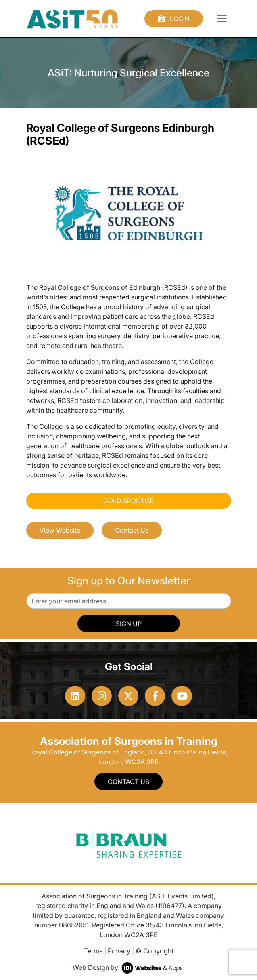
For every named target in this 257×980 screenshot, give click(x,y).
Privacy (119, 951)
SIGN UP (129, 624)
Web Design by (128, 967)
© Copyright (155, 951)
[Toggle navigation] (222, 19)
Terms (93, 951)
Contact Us (132, 530)
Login (174, 19)
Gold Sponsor (128, 501)
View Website (60, 530)
